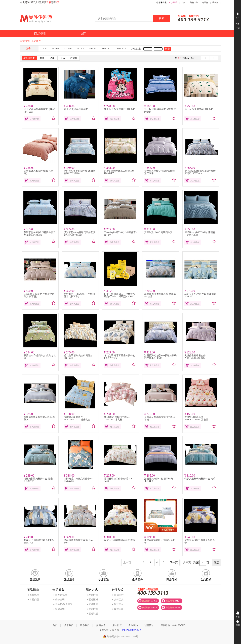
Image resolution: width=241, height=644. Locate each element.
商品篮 (205, 3)
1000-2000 (121, 49)
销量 (42, 58)
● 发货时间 (92, 595)
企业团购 (133, 625)
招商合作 (101, 625)
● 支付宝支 (118, 600)
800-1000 (107, 49)
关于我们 (69, 625)
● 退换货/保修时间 (63, 604)
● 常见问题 (33, 600)
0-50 (45, 49)
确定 (168, 49)
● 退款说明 (59, 609)
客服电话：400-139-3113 (173, 625)
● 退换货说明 (60, 595)
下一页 (174, 562)
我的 (183, 3)
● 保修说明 (59, 600)
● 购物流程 (33, 595)
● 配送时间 (92, 609)
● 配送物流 (92, 604)
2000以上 (136, 49)
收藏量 (74, 58)
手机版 (215, 3)
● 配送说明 (92, 614)
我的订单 (194, 3)
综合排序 (29, 58)
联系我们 (85, 625)
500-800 (93, 49)
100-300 (68, 49)
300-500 (80, 49)
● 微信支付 (118, 595)
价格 (52, 58)
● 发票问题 (118, 609)
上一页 (127, 562)
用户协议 (117, 625)
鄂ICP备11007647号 (131, 630)
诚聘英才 (149, 625)
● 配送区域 (92, 600)
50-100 (55, 49)
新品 (63, 58)
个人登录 (173, 3)
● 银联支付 (118, 604)
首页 (55, 625)
